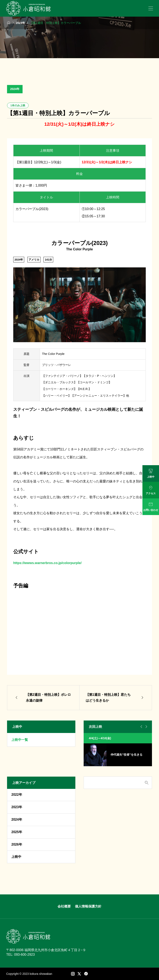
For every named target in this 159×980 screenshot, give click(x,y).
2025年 (17, 832)
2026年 (17, 844)
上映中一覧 (20, 740)
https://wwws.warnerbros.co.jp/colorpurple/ (47, 563)
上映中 (16, 857)
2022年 (17, 795)
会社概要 (64, 906)
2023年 (17, 807)
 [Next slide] (146, 727)
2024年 (15, 89)
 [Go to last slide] (141, 727)
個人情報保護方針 (88, 906)
